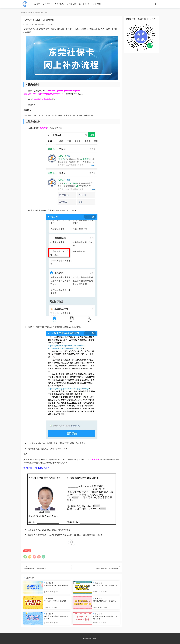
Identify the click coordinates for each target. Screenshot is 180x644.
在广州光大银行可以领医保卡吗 (105, 585)
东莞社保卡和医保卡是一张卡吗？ (108, 569)
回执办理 (71, 4)
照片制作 (59, 4)
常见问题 (97, 4)
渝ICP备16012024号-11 (90, 638)
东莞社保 (27, 551)
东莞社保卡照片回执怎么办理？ (36, 468)
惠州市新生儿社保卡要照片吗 (104, 601)
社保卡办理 (84, 4)
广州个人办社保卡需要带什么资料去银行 (105, 618)
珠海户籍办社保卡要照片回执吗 (56, 585)
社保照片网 (25, 4)
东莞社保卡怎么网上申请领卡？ (35, 569)
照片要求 (47, 4)
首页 (37, 4)
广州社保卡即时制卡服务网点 (55, 601)
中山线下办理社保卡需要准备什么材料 (56, 618)
